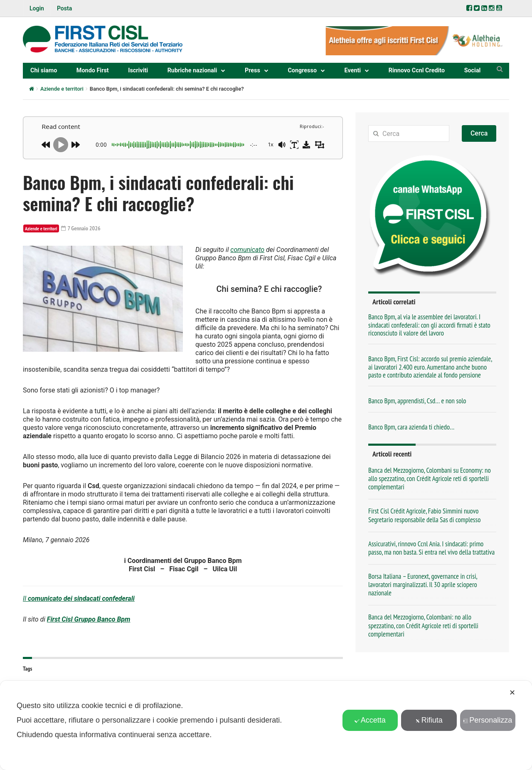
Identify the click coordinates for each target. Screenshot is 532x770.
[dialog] (266, 725)
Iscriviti (138, 70)
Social (473, 70)
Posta (64, 8)
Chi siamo (44, 70)
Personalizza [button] (488, 720)
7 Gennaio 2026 (81, 228)
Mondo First (93, 70)
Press (252, 70)
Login (37, 8)
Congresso (302, 70)
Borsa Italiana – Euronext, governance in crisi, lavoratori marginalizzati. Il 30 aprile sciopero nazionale (423, 585)
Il (79, 598)
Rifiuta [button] (429, 720)
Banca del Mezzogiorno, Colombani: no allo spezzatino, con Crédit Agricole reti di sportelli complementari (423, 625)
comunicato (247, 250)
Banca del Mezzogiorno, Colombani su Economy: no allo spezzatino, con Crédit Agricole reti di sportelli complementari (430, 479)
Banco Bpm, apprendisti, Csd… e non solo (417, 401)
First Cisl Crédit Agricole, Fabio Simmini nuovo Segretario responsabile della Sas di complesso (424, 515)
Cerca (479, 133)
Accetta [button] (370, 720)
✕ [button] (512, 693)
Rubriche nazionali (192, 70)
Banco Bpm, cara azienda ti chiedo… (411, 427)
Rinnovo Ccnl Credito (417, 70)
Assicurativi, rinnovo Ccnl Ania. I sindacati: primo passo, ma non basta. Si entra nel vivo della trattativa (431, 548)
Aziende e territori (62, 89)
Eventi (353, 70)
